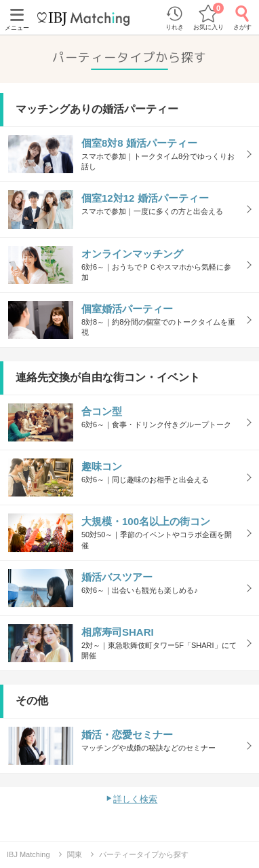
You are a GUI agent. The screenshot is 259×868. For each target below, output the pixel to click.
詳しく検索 (135, 799)
